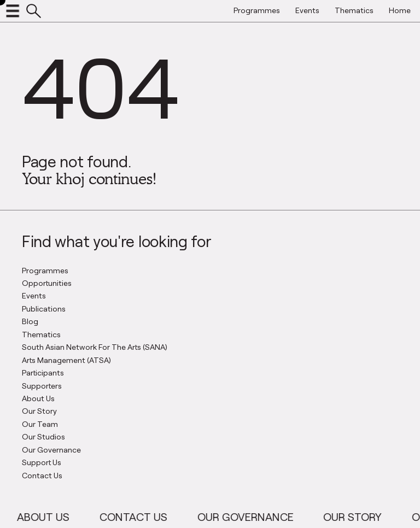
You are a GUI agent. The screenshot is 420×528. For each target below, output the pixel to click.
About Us (38, 398)
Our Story (39, 411)
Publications (44, 309)
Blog (30, 321)
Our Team (40, 424)
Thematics (41, 334)
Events (34, 295)
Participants (43, 372)
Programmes (45, 270)
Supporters (42, 386)
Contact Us (42, 475)
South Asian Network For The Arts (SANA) (95, 347)
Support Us (42, 462)
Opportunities (47, 283)
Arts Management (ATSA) (66, 360)
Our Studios (43, 436)
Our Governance (51, 450)
